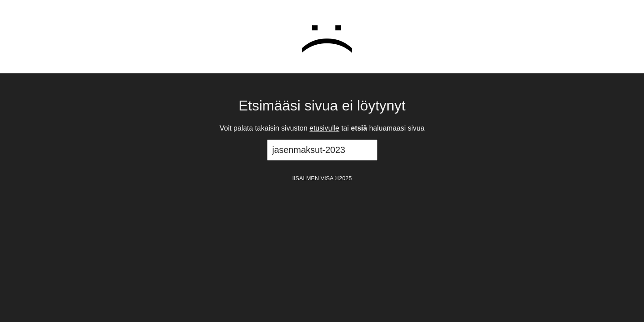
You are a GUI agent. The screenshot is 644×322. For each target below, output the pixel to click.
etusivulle (324, 128)
